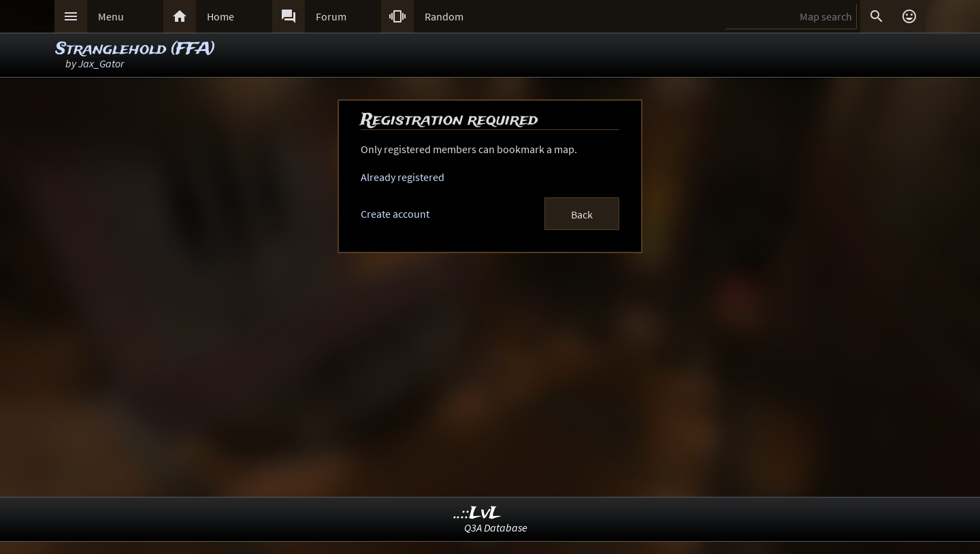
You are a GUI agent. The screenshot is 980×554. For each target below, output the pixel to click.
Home (220, 16)
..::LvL (477, 514)
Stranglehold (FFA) (135, 49)
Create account (395, 214)
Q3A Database (496, 527)
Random (444, 16)
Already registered (403, 177)
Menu (111, 16)
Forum (331, 16)
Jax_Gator (101, 63)
